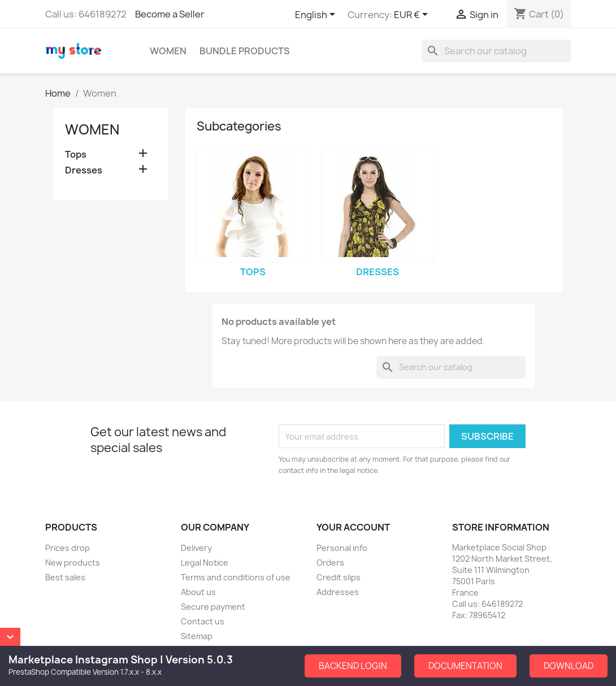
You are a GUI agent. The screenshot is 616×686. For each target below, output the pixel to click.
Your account (353, 527)
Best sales (65, 577)
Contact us (203, 621)
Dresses (84, 170)
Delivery (196, 548)
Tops (76, 155)
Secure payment (213, 607)
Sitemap (197, 636)
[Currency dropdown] (413, 15)
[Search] (496, 51)
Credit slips (339, 577)
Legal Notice (205, 563)
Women (168, 51)
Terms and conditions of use (236, 577)
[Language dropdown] (317, 15)
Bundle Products (245, 51)
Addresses (338, 592)
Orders (330, 563)
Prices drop (68, 548)
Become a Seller (170, 14)
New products (73, 563)
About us (198, 592)
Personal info (342, 548)
